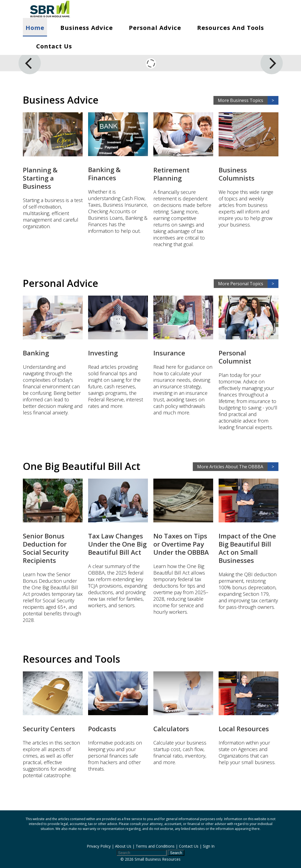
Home (35, 27)
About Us (123, 846)
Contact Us (54, 46)
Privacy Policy (99, 846)
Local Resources (244, 729)
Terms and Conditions (155, 846)
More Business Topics (248, 100)
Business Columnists (237, 174)
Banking (36, 353)
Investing (103, 353)
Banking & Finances (104, 174)
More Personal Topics (248, 284)
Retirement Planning (171, 174)
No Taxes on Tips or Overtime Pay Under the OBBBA (181, 544)
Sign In (209, 846)
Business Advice (87, 27)
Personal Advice (155, 27)
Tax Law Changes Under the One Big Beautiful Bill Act (117, 544)
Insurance (169, 353)
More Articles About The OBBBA (238, 467)
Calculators (171, 729)
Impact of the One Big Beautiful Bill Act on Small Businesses (247, 548)
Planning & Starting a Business (40, 178)
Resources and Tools (231, 27)
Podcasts (102, 729)
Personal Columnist (235, 357)
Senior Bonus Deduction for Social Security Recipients (46, 548)
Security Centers (49, 729)
